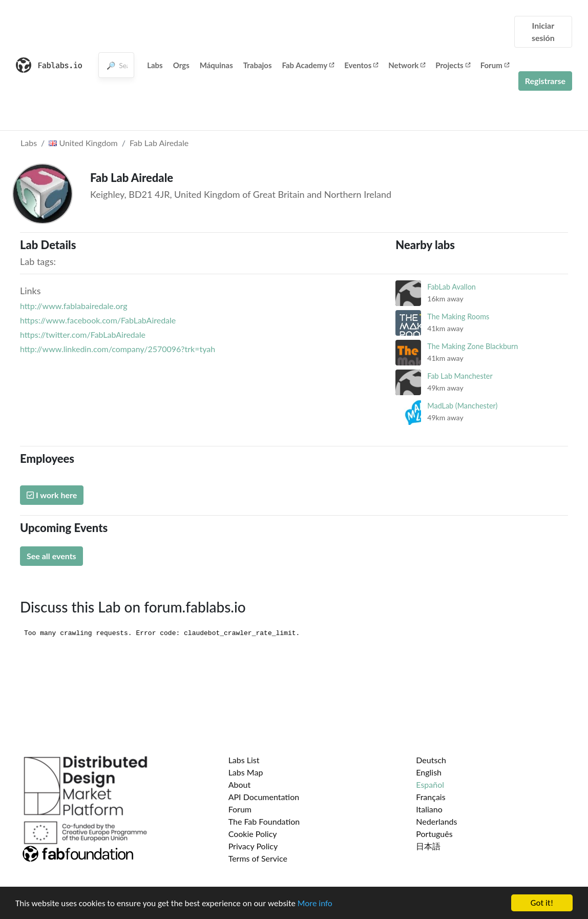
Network (407, 65)
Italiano (429, 809)
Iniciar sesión (543, 32)
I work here (52, 495)
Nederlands (436, 821)
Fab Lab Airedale (159, 143)
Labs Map (246, 772)
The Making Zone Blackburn (472, 346)
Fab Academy (308, 65)
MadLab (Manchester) (462, 406)
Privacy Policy (253, 846)
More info (315, 904)
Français (430, 797)
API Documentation (264, 797)
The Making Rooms (458, 316)
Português (434, 834)
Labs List (244, 760)
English (429, 772)
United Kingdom (83, 143)
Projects (453, 65)
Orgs (181, 65)
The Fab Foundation (264, 821)
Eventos (361, 65)
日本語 (428, 846)
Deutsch (431, 760)
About (240, 784)
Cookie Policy (253, 834)
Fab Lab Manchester (460, 376)
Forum (495, 65)
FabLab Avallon (451, 287)
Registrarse (545, 81)
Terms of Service (258, 858)
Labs (155, 65)
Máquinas (216, 65)
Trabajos (258, 65)
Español (430, 784)
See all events (51, 556)
